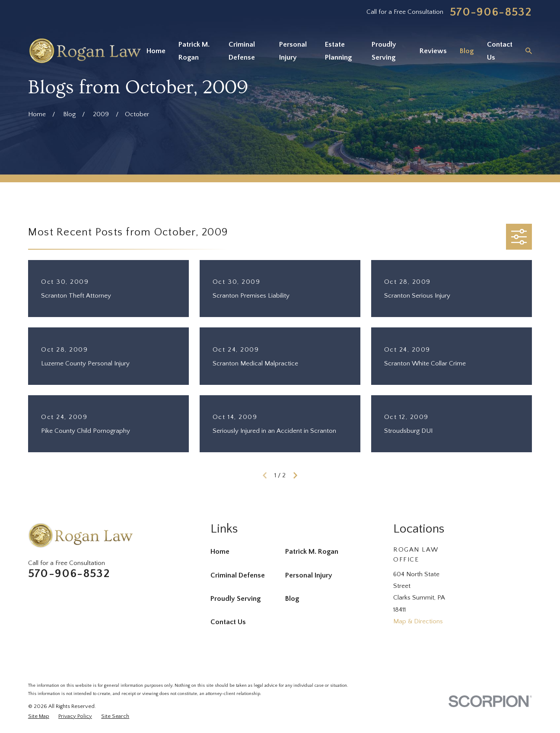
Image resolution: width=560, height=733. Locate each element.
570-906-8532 (491, 12)
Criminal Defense (238, 575)
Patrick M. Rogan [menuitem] (194, 51)
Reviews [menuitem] (433, 51)
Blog (292, 599)
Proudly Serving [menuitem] (384, 51)
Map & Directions (418, 621)
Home (220, 552)
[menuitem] (39, 716)
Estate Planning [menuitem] (338, 51)
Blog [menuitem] (467, 51)
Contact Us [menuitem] (500, 51)
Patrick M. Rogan (312, 552)
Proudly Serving (235, 599)
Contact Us (228, 622)
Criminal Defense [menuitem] (242, 51)
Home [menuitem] (156, 51)
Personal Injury (309, 575)
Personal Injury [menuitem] (293, 51)
